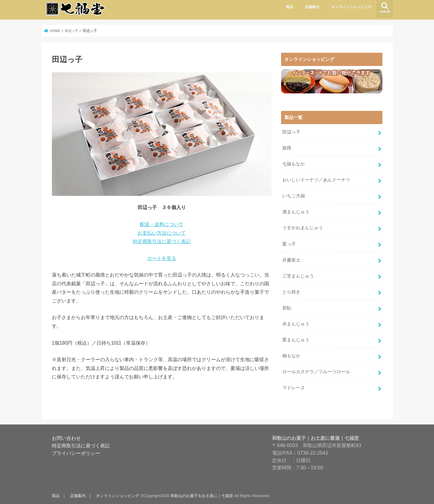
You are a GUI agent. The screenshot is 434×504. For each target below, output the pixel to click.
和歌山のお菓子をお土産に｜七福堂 (201, 495)
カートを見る (162, 258)
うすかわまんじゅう (303, 227)
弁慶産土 (291, 259)
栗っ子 (289, 243)
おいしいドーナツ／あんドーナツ (316, 180)
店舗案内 (312, 7)
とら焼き (291, 291)
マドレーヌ (294, 387)
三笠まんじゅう (298, 275)
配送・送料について (162, 224)
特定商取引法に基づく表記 (162, 241)
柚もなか (291, 355)
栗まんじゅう (296, 339)
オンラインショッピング (351, 7)
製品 (290, 7)
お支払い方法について (162, 233)
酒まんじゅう (296, 211)
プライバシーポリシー (76, 452)
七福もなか (294, 164)
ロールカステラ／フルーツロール (316, 371)
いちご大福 (294, 195)
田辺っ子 (291, 132)
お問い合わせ (66, 437)
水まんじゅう (296, 323)
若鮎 (287, 307)
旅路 (287, 148)
